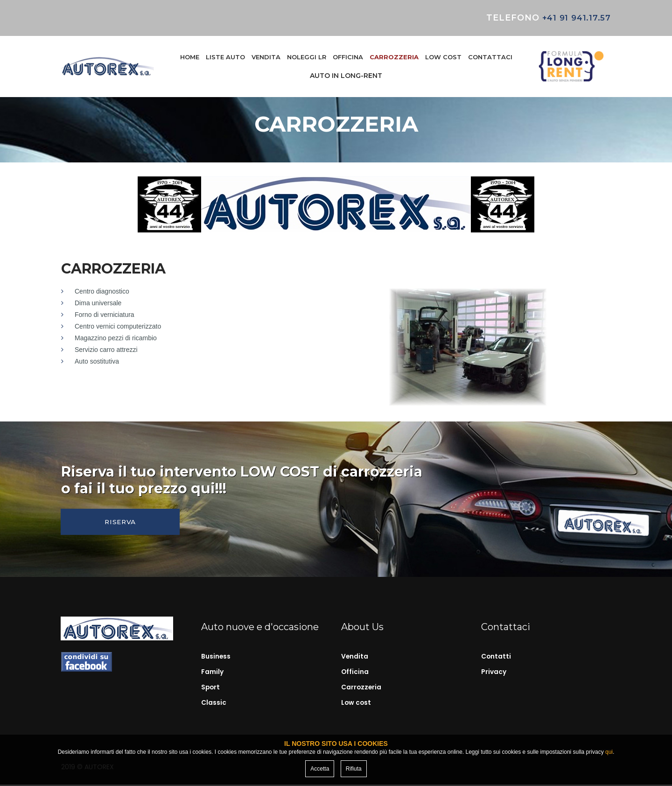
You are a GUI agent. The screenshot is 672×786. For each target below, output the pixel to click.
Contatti (496, 659)
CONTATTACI (490, 57)
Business (216, 659)
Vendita (355, 659)
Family (212, 674)
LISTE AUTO (225, 57)
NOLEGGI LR (307, 57)
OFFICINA (348, 57)
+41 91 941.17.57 (574, 18)
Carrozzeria (362, 688)
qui (609, 752)
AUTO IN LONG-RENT (346, 76)
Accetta (320, 769)
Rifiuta (354, 769)
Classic (214, 704)
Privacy (494, 674)
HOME (190, 57)
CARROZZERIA (394, 57)
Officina (355, 674)
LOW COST (443, 57)
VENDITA (266, 57)
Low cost (357, 704)
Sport (211, 688)
